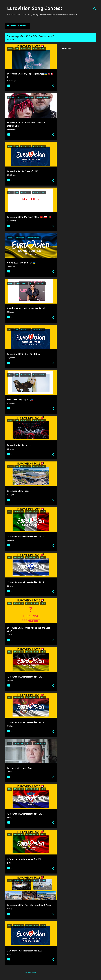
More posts (31, 973)
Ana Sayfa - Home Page (17, 26)
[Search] (95, 9)
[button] (53, 86)
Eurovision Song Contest (35, 8)
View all (11, 40)
